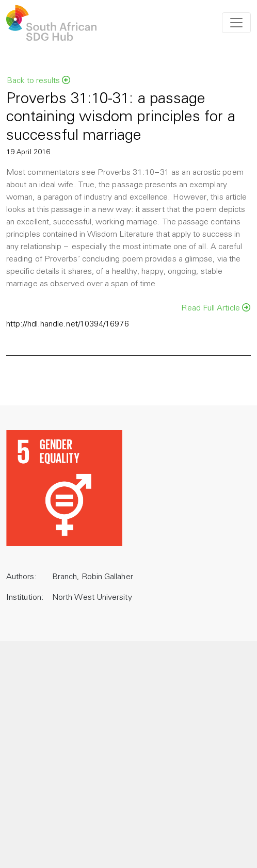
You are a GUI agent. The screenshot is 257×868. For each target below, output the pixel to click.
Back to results (38, 80)
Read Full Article (216, 308)
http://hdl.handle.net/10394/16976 (68, 324)
